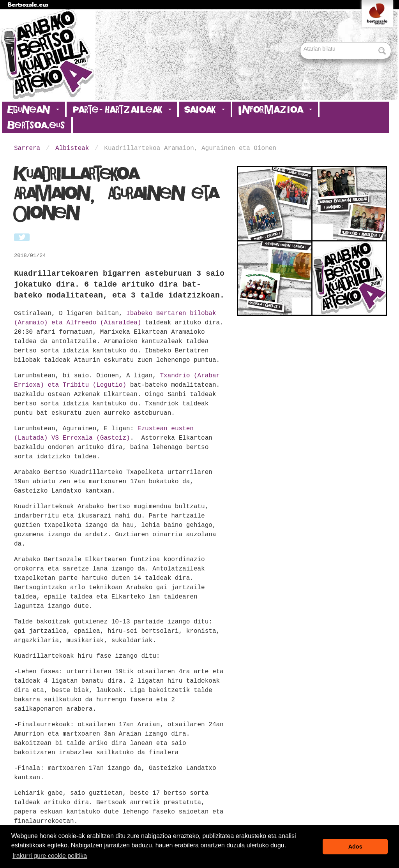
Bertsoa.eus (37, 125)
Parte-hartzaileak (122, 109)
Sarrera (27, 148)
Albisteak (72, 148)
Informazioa (275, 109)
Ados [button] (355, 847)
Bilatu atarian (301, 43)
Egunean (34, 109)
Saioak (205, 109)
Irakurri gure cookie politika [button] (50, 856)
